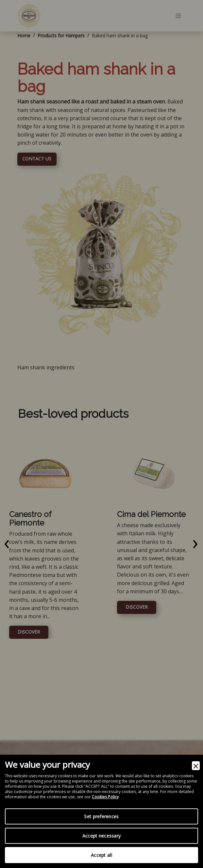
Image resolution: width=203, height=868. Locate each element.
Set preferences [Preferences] (101, 816)
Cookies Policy (105, 797)
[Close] (196, 766)
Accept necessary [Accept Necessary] (101, 836)
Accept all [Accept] (101, 855)
